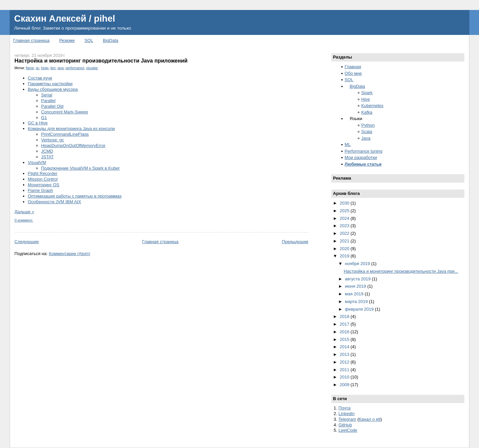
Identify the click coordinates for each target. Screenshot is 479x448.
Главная (353, 67)
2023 (345, 226)
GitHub (345, 425)
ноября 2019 (358, 264)
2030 (345, 203)
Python (368, 125)
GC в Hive (38, 123)
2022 (345, 233)
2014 (345, 347)
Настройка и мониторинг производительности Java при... (401, 271)
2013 (345, 354)
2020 (345, 249)
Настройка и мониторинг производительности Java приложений (101, 61)
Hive (366, 99)
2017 (345, 324)
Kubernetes (372, 106)
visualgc (92, 68)
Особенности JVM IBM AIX (55, 202)
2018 (345, 316)
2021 (345, 241)
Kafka (367, 112)
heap (45, 68)
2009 (345, 385)
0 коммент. (24, 220)
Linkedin (347, 414)
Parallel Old (52, 106)
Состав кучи (40, 78)
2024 (345, 218)
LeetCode (348, 430)
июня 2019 (356, 286)
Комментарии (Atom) (70, 254)
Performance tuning (363, 151)
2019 (345, 256)
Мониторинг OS (44, 185)
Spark (367, 93)
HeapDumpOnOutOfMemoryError (74, 146)
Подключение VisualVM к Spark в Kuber (80, 168)
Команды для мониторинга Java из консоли (72, 129)
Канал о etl (370, 419)
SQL (89, 40)
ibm (53, 68)
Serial (47, 95)
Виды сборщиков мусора (53, 89)
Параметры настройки (50, 84)
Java (366, 138)
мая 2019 (355, 294)
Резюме (67, 40)
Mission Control (43, 179)
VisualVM (37, 162)
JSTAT (48, 157)
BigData (110, 40)
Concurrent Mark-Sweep (65, 112)
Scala (367, 132)
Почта (345, 408)
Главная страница (31, 40)
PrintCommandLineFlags (65, 134)
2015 (345, 339)
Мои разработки (361, 157)
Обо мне (353, 73)
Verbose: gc (53, 140)
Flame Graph (41, 190)
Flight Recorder (43, 173)
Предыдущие (295, 242)
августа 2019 (358, 279)
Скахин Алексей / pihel (65, 18)
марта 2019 (357, 301)
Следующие (27, 242)
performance (75, 68)
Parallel (48, 101)
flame (30, 68)
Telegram (347, 419)
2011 (345, 370)
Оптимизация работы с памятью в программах (75, 196)
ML (348, 145)
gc (37, 68)
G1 (44, 118)
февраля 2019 (360, 309)
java (61, 68)
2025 (345, 211)
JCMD (47, 151)
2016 (345, 332)
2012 (345, 362)
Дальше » (24, 212)
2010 (345, 377)
